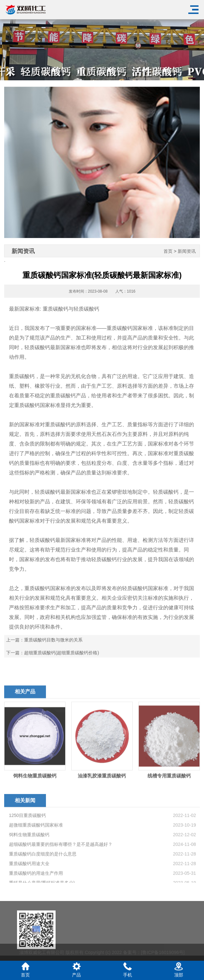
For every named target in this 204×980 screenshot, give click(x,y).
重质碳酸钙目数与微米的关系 (53, 640)
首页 (168, 251)
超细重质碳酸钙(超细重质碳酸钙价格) (62, 653)
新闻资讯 (187, 251)
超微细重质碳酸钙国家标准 (36, 876)
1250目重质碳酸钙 (27, 866)
